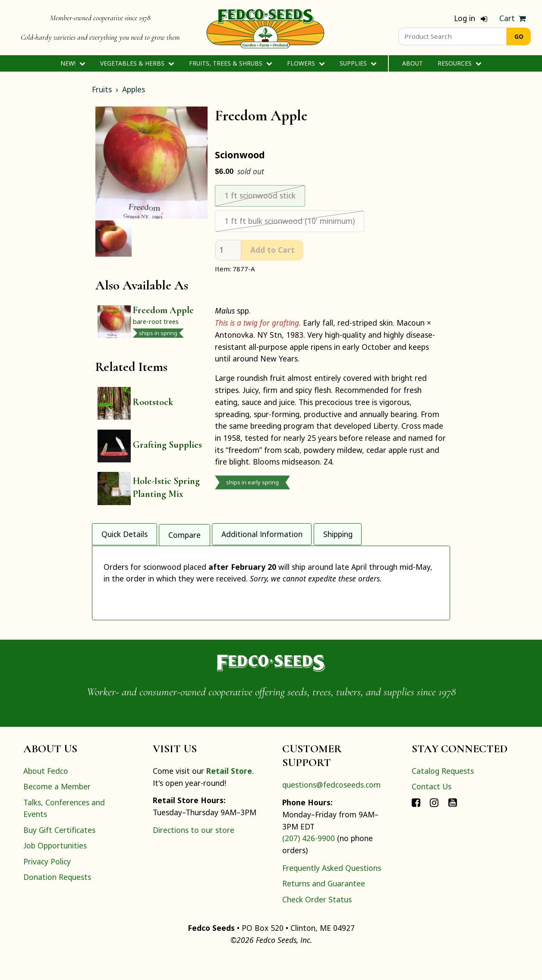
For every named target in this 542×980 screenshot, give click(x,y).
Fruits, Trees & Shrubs (230, 63)
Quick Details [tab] (124, 531)
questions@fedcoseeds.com (331, 807)
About (413, 63)
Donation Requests (57, 899)
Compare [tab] (184, 531)
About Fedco (46, 793)
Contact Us (432, 809)
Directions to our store (194, 852)
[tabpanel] (271, 592)
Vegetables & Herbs (137, 63)
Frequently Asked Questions (332, 890)
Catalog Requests (443, 793)
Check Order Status (317, 922)
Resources (459, 63)
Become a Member (57, 809)
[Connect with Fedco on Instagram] (434, 825)
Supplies (358, 63)
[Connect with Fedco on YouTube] (453, 825)
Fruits (102, 89)
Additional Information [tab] (262, 531)
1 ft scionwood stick (260, 195)
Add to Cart (273, 250)
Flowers (306, 63)
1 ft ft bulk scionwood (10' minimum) (290, 221)
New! (73, 63)
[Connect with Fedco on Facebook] (416, 825)
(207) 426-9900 (309, 861)
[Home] (265, 28)
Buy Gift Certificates (59, 852)
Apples (134, 89)
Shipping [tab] (338, 531)
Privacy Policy (47, 884)
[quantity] (228, 250)
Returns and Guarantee (324, 906)
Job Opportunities (55, 868)
